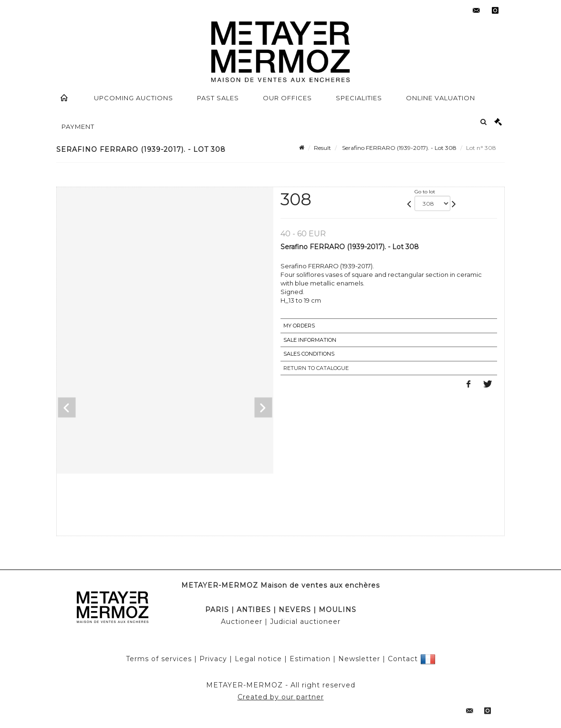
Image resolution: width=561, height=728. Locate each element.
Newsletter (359, 659)
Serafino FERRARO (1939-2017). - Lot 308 (399, 148)
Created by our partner (281, 697)
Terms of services (159, 659)
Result (322, 148)
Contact (403, 659)
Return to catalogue (316, 368)
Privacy (213, 659)
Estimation (310, 659)
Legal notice (258, 659)
